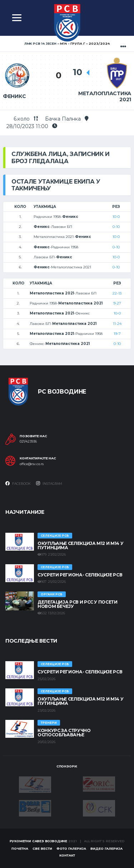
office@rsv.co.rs (32, 464)
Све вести (42, 849)
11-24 (117, 324)
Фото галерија (71, 849)
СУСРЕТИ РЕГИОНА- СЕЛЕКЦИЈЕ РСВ (80, 575)
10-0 (116, 217)
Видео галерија (106, 849)
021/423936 (28, 442)
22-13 (117, 293)
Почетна (20, 849)
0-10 (116, 227)
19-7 (117, 334)
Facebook (18, 483)
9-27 (117, 303)
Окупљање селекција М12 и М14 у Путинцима (80, 545)
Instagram (49, 483)
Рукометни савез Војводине (39, 841)
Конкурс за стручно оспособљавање (64, 733)
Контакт (67, 855)
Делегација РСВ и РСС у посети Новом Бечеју (78, 604)
